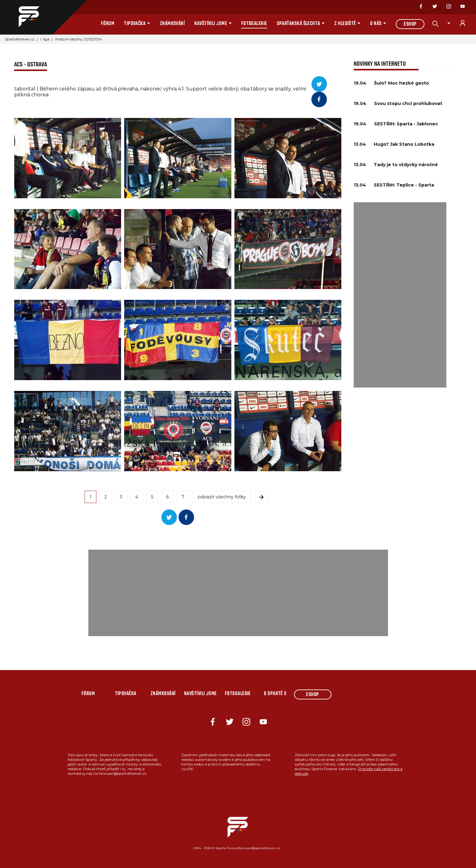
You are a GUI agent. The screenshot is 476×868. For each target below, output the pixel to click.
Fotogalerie (254, 24)
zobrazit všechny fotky (222, 497)
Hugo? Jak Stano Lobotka (404, 144)
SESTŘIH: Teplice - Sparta (404, 185)
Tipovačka (135, 24)
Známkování (172, 24)
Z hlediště (345, 24)
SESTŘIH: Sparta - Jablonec (406, 124)
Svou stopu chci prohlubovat (408, 103)
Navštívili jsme (211, 24)
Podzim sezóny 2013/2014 (79, 39)
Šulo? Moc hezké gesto (402, 83)
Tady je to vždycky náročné (406, 165)
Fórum (108, 24)
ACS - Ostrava (31, 65)
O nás (376, 24)
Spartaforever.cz (20, 39)
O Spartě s (275, 694)
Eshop (410, 24)
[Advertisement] (400, 295)
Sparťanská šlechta (299, 24)
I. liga (45, 39)
